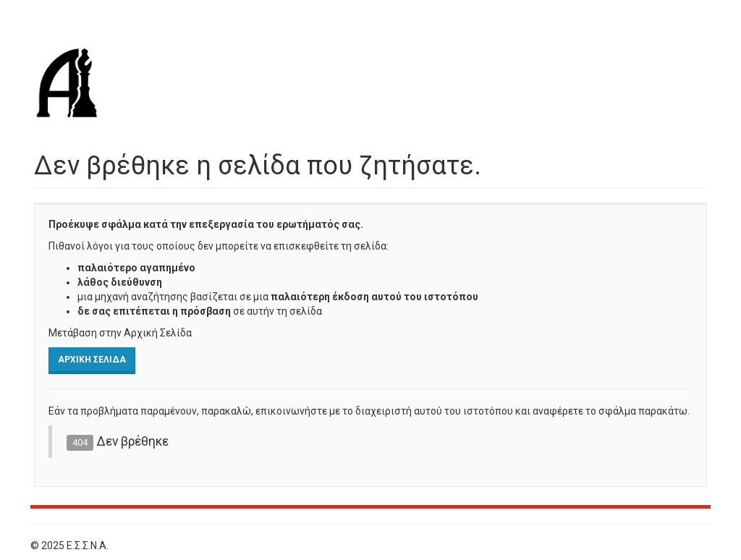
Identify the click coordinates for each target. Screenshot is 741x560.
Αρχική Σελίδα (92, 360)
